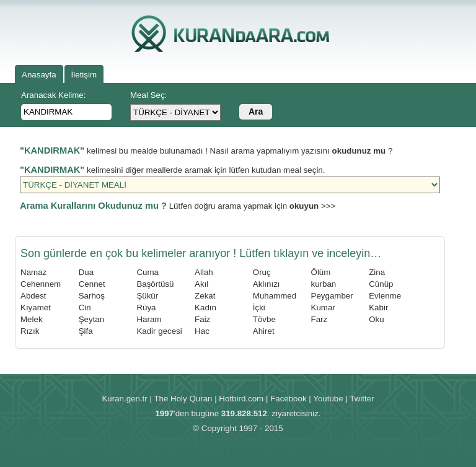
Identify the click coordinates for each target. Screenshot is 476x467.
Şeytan (92, 319)
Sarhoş (92, 296)
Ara (256, 111)
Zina (377, 272)
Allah (204, 272)
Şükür (147, 296)
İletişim (84, 75)
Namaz (33, 272)
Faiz (202, 319)
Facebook (289, 399)
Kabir (378, 308)
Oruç (262, 272)
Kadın (205, 308)
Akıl (201, 284)
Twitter (362, 399)
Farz (320, 319)
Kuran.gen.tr (124, 399)
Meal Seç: (148, 95)
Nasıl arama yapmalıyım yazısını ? (302, 151)
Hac (202, 331)
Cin (85, 308)
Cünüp (381, 284)
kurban (324, 284)
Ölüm (321, 272)
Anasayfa (39, 75)
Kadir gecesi (159, 331)
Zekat (205, 296)
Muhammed (275, 296)
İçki (259, 308)
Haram (149, 319)
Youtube (328, 399)
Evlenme (385, 296)
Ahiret (264, 331)
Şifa (86, 331)
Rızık (30, 331)
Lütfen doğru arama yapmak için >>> (178, 206)
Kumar (323, 308)
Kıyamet (36, 308)
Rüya (146, 308)
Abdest (33, 296)
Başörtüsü (155, 284)
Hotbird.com (241, 399)
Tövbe (264, 319)
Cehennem (41, 284)
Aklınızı (267, 284)
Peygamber (332, 296)
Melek (32, 319)
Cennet (92, 284)
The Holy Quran (183, 399)
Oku (376, 319)
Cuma (148, 272)
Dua (86, 272)
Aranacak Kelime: (53, 95)
